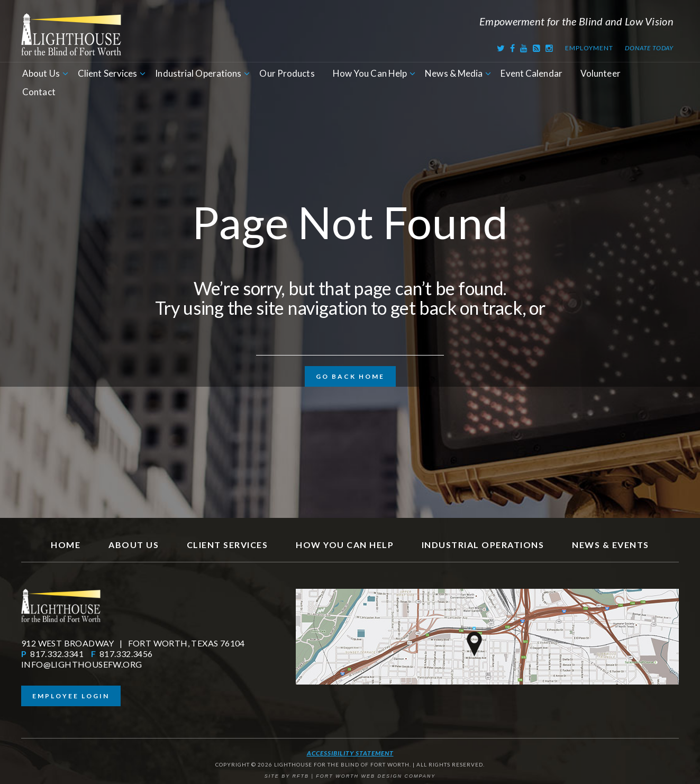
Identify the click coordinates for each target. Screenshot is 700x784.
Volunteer (601, 73)
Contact (39, 92)
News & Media (454, 73)
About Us (41, 73)
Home (66, 545)
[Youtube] (524, 48)
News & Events (611, 545)
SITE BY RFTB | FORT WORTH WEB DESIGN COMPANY (350, 776)
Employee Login (71, 696)
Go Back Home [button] (350, 376)
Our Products (287, 73)
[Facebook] (513, 48)
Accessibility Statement (350, 753)
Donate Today (649, 48)
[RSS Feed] (537, 48)
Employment (589, 48)
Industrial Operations (198, 73)
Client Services (108, 73)
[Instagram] (549, 48)
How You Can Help (370, 73)
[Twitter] (501, 48)
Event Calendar (531, 73)
